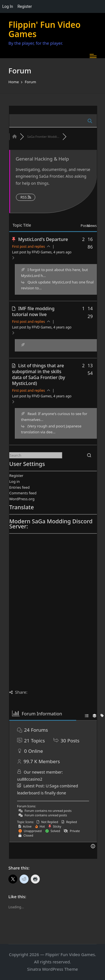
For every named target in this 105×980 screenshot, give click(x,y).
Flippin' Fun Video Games (45, 29)
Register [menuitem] (25, 6)
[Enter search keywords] (36, 455)
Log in (14, 481)
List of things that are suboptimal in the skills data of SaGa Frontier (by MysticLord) (39, 374)
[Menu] (93, 56)
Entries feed (19, 487)
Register (16, 476)
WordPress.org (22, 499)
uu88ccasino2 (30, 779)
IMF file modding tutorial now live (33, 311)
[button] (89, 455)
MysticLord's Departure (43, 239)
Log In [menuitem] (8, 6)
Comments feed (23, 493)
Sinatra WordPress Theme (53, 969)
